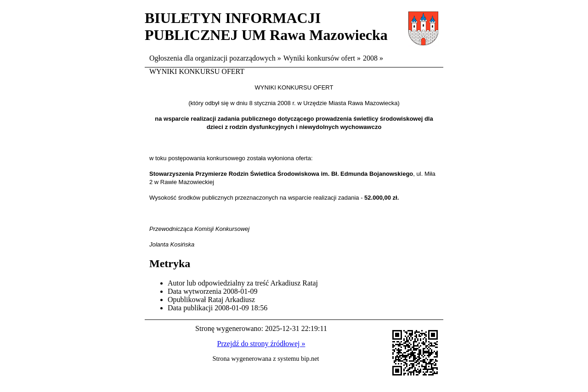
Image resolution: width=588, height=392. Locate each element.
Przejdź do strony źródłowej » (261, 344)
